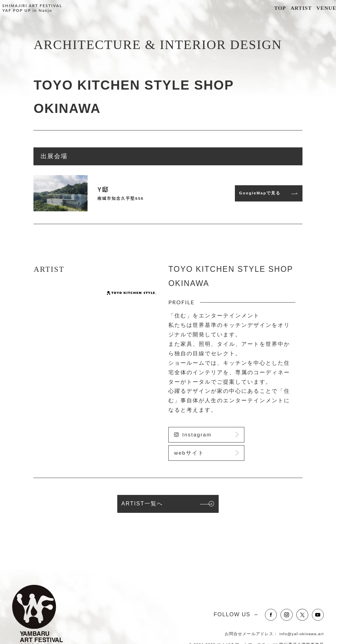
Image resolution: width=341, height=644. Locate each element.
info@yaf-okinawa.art (302, 634)
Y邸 (103, 190)
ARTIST (301, 8)
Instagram (197, 435)
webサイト (189, 453)
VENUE (326, 8)
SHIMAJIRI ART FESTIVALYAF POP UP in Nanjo (32, 8)
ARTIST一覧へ (142, 504)
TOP (280, 8)
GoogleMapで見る (260, 193)
